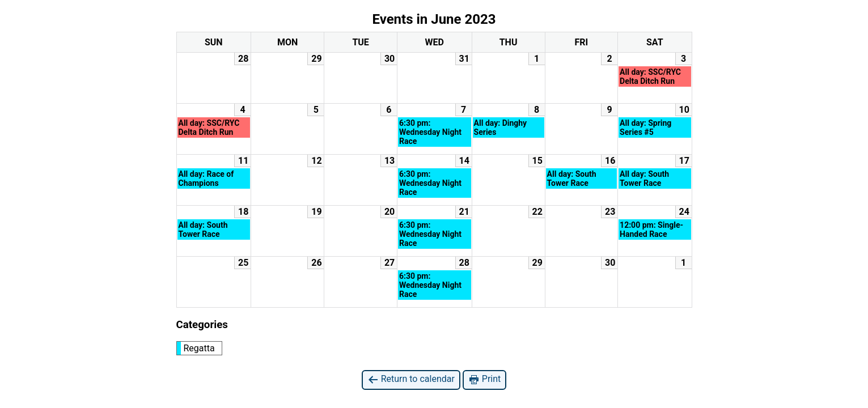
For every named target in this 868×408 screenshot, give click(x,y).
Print (484, 379)
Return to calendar (411, 379)
